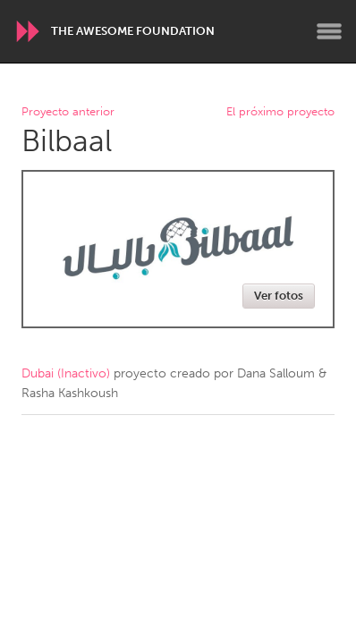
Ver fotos (279, 296)
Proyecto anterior (68, 112)
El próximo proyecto (280, 112)
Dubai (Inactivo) (66, 373)
